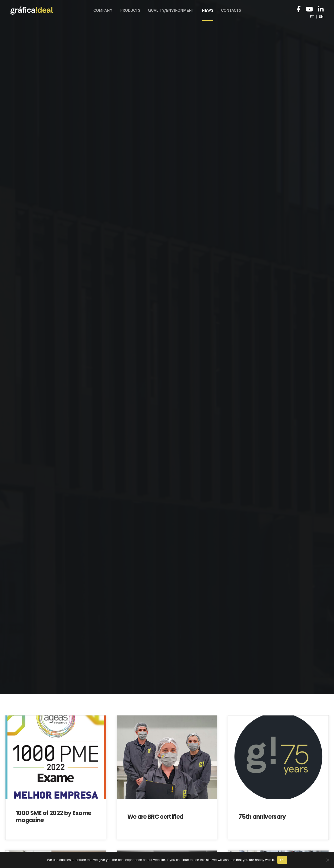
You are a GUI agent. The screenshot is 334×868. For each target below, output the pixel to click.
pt (312, 17)
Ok (282, 860)
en (321, 17)
